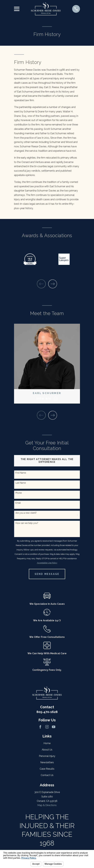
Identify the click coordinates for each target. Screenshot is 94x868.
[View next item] (53, 284)
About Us (47, 750)
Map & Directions (47, 805)
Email (18, 503)
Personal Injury (47, 756)
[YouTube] (54, 727)
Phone (19, 493)
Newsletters (47, 762)
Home (47, 743)
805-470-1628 (47, 712)
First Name (21, 473)
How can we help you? (27, 523)
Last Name (21, 483)
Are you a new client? (26, 513)
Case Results (47, 769)
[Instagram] (47, 727)
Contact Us (47, 775)
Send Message (47, 574)
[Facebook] (40, 727)
